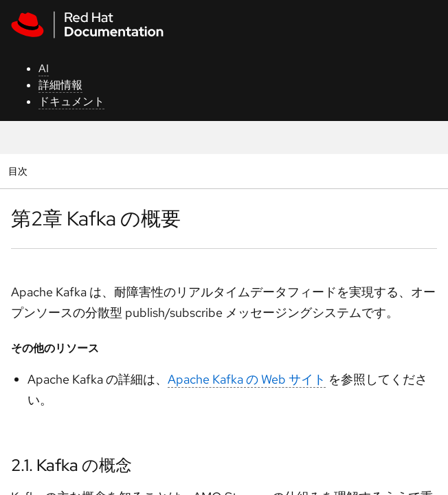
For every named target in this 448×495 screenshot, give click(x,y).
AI (44, 68)
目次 (20, 171)
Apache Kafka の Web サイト (247, 379)
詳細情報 (60, 85)
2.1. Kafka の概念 (71, 465)
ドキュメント (71, 101)
